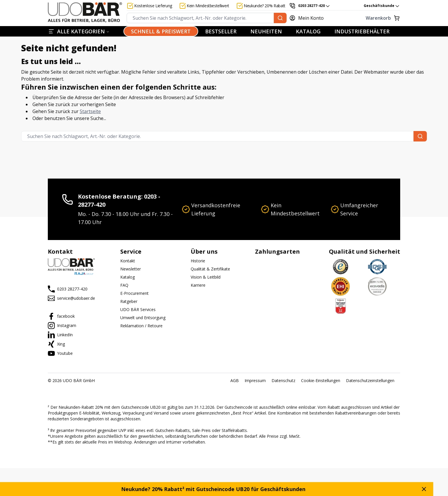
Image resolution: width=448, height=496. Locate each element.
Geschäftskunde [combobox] (382, 6)
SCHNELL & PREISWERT (161, 31)
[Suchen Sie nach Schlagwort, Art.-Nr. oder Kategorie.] (280, 18)
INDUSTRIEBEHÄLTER (362, 31)
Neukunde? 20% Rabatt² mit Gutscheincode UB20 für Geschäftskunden (221, 489)
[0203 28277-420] (310, 6)
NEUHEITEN (266, 31)
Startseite (90, 111)
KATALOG (308, 31)
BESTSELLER (221, 31)
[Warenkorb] (367, 18)
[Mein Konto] (310, 18)
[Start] (85, 12)
